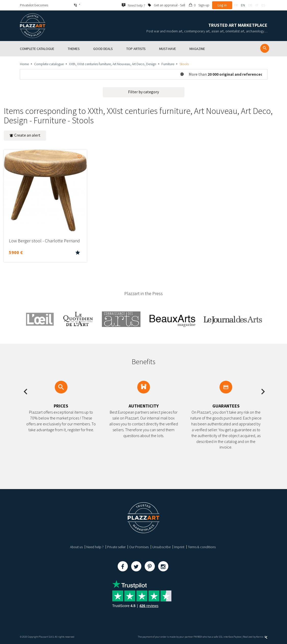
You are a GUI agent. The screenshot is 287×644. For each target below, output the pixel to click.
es (263, 5)
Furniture (168, 64)
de (250, 5)
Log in (222, 5)
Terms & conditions (202, 547)
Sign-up (204, 5)
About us (76, 547)
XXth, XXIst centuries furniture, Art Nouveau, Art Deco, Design (113, 64)
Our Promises (139, 547)
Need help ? (95, 547)
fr (236, 5)
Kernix (262, 637)
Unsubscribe (161, 547)
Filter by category (143, 92)
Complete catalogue (49, 64)
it (257, 5)
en (243, 5)
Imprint (179, 547)
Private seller (116, 547)
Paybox (237, 637)
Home (24, 64)
